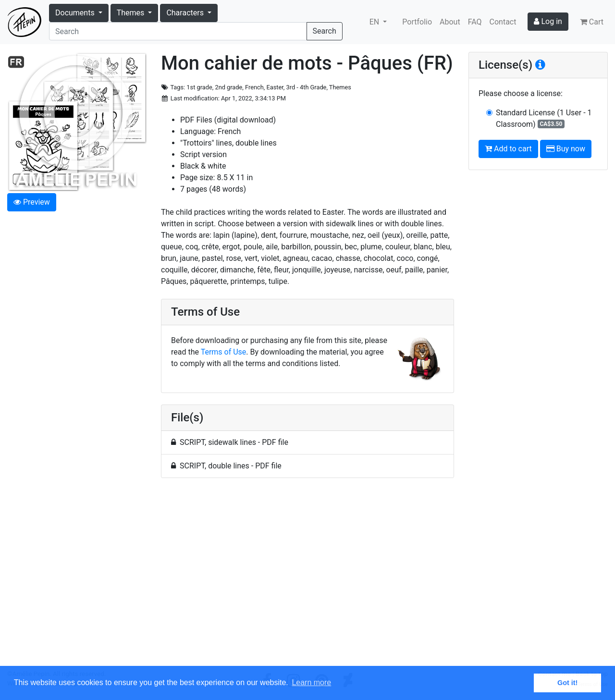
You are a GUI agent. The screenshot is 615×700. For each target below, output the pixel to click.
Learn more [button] (311, 682)
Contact (503, 22)
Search (325, 31)
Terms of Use (224, 352)
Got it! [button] (567, 683)
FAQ (475, 22)
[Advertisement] (307, 577)
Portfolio (417, 22)
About (450, 22)
